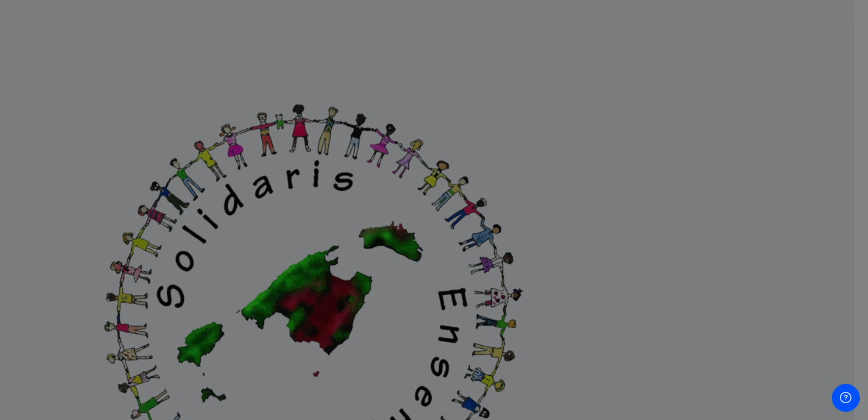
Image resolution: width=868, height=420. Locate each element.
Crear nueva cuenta (745, 373)
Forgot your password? (810, 282)
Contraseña (664, 225)
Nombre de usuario (679, 166)
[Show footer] (846, 398)
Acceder (745, 315)
